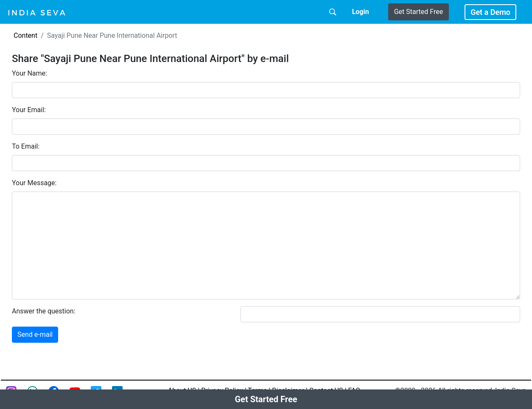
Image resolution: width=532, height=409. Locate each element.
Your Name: (29, 73)
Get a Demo (490, 12)
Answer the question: (44, 311)
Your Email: (29, 110)
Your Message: (34, 183)
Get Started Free (419, 12)
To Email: (26, 146)
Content (25, 35)
